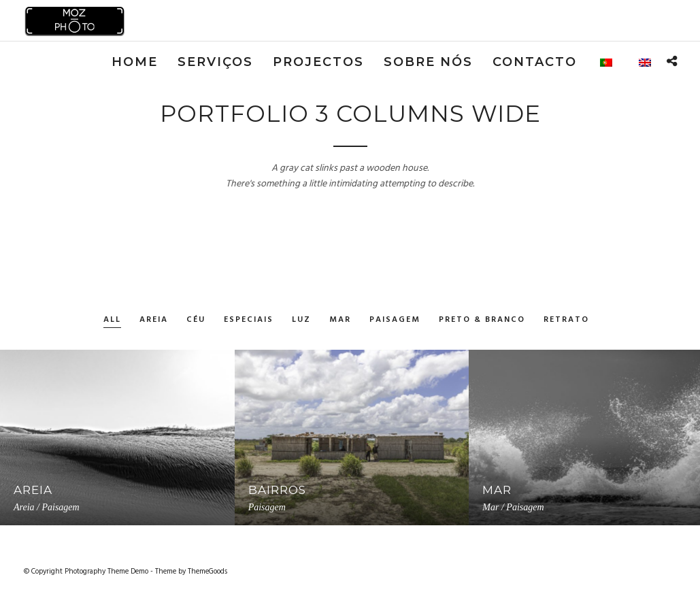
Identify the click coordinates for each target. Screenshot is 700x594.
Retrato (566, 320)
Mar (340, 320)
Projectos (318, 62)
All (112, 320)
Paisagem (395, 320)
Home (135, 62)
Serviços (215, 62)
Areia (154, 320)
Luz (301, 320)
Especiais (249, 320)
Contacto (535, 62)
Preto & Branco (482, 320)
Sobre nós (428, 62)
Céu (196, 320)
